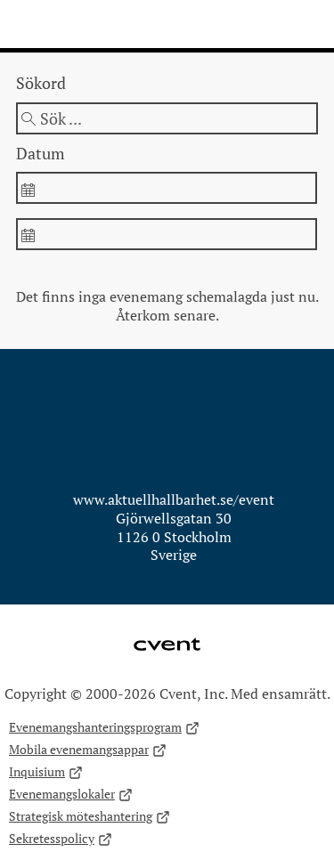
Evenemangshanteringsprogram (104, 728)
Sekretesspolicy (61, 839)
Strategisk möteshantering (90, 817)
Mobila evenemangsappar (88, 750)
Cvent (167, 633)
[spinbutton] (166, 188)
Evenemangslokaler (71, 795)
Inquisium (46, 772)
